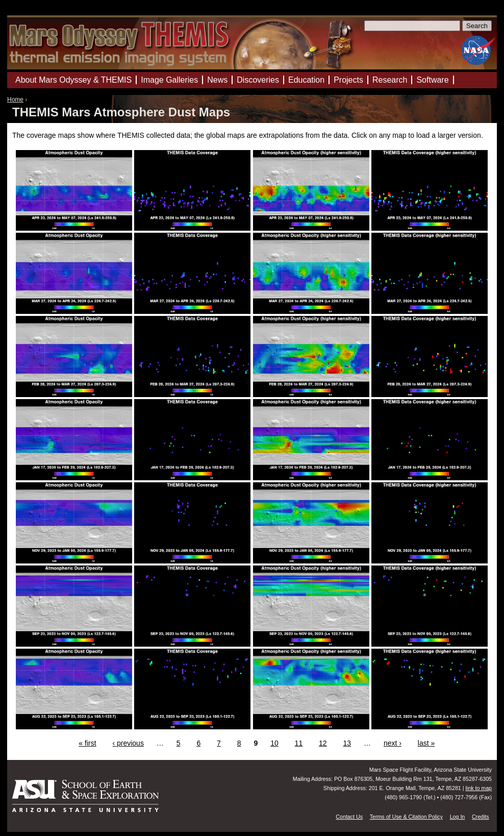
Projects (348, 80)
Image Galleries (169, 80)
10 (274, 743)
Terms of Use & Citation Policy (406, 817)
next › (393, 743)
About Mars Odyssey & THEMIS (73, 80)
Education (306, 80)
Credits (481, 817)
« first (87, 743)
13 (347, 743)
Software (432, 80)
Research (390, 80)
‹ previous (128, 743)
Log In (458, 817)
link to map (478, 788)
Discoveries (258, 80)
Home (15, 100)
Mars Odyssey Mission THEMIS (37, 13)
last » (426, 743)
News (217, 80)
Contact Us (349, 817)
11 (299, 743)
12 (323, 743)
